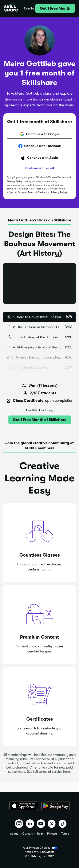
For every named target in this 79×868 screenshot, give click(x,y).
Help (40, 834)
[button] (55, 8)
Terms (65, 834)
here (66, 772)
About (14, 834)
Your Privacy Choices (40, 848)
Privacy (52, 834)
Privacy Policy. (59, 192)
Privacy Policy (15, 181)
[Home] (12, 8)
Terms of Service (57, 177)
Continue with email (40, 168)
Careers (27, 834)
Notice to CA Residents (39, 852)
